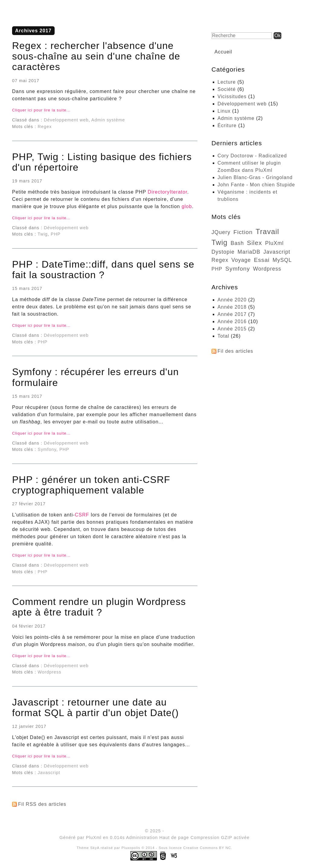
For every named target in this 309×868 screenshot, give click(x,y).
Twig (43, 234)
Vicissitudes (232, 96)
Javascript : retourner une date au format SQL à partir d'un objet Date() (95, 707)
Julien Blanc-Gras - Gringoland (255, 177)
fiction (243, 232)
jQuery (221, 232)
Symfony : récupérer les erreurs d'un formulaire (96, 377)
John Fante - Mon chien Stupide (256, 185)
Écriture (227, 125)
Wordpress (49, 672)
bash (237, 243)
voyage (241, 260)
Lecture (227, 82)
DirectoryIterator (168, 192)
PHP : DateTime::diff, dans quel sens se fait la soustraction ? (103, 270)
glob (187, 206)
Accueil (223, 52)
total (224, 336)
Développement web (66, 120)
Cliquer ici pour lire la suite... (41, 110)
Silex (254, 243)
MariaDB (249, 252)
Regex (45, 127)
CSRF (82, 515)
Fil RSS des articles (42, 804)
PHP (56, 234)
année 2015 (232, 329)
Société (227, 89)
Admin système (108, 120)
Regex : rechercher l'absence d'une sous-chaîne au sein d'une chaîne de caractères (96, 56)
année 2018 (232, 307)
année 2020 (232, 300)
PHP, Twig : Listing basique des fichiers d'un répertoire (102, 162)
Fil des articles (235, 351)
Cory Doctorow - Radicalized (252, 156)
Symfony (47, 449)
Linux (224, 111)
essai (262, 260)
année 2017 (232, 314)
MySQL (282, 260)
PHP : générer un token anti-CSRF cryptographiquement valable (91, 485)
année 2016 (232, 321)
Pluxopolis (131, 848)
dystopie (223, 252)
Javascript (49, 773)
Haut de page (174, 837)
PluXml (274, 243)
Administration (142, 837)
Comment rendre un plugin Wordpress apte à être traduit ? (99, 607)
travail (267, 231)
